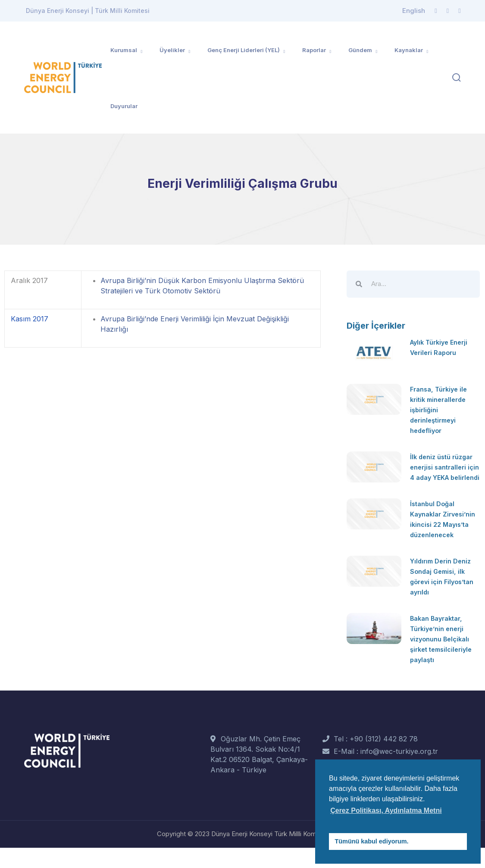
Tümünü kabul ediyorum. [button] (372, 841)
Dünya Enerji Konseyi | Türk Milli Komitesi (88, 11)
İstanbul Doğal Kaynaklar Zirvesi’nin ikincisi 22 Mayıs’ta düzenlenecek (440, 535)
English (414, 11)
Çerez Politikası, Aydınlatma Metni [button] (386, 810)
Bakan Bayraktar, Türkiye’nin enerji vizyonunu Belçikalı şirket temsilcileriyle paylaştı (444, 660)
